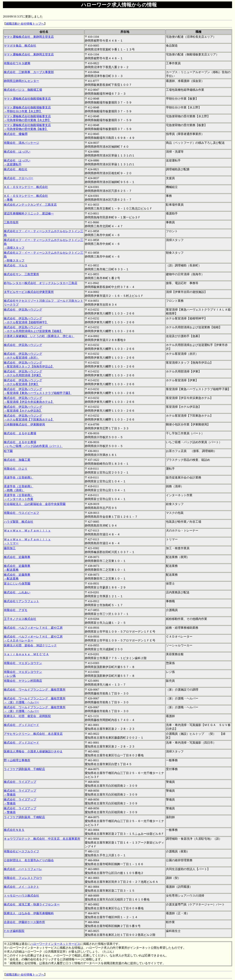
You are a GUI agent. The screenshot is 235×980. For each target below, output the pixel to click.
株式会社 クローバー (19, 178)
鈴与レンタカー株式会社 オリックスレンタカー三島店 (41, 283)
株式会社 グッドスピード (21, 725)
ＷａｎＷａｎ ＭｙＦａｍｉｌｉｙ (27, 531)
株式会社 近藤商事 (17, 557)
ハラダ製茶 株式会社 (19, 522)
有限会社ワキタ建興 (17, 63)
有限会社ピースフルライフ (21, 851)
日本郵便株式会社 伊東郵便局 (24, 424)
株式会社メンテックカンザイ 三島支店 (30, 205)
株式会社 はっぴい (17, 152)
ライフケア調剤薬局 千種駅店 (24, 769)
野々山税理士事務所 (17, 760)
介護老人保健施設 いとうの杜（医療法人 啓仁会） (39, 336)
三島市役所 (11, 222)
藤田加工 (10, 548)
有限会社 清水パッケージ (21, 143)
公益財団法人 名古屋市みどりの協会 (29, 860)
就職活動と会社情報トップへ (25, 24)
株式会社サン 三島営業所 (21, 274)
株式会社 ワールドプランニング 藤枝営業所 (35, 690)
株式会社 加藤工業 (17, 460)
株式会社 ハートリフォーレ (23, 869)
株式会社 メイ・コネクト (21, 887)
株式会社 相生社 (16, 169)
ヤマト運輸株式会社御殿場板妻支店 (27, 99)
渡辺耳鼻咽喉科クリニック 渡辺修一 (29, 213)
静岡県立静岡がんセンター (21, 81)
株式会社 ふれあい (17, 592)
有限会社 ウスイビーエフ (21, 513)
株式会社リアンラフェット (21, 601)
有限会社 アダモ (16, 610)
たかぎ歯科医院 (14, 931)
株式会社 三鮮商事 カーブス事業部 (29, 72)
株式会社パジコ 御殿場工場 (23, 90)
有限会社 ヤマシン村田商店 (23, 681)
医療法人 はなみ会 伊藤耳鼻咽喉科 (29, 913)
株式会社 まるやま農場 (20, 433)
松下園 (8, 451)
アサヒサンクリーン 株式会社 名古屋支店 (33, 734)
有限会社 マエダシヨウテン (23, 663)
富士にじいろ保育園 (17, 584)
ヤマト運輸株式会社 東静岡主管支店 (29, 37)
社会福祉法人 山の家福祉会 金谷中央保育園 (35, 504)
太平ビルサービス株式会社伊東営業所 (29, 292)
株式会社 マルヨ (16, 265)
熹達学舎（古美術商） (19, 477)
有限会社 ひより (16, 469)
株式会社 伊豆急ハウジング (23, 310)
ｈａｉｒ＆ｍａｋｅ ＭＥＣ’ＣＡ (26, 654)
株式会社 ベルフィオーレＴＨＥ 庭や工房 (33, 628)
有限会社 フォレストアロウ (23, 878)
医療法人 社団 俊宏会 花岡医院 (27, 716)
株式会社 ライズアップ (20, 782)
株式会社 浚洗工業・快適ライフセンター (32, 904)
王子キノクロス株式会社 (20, 619)
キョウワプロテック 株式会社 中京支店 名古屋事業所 (42, 839)
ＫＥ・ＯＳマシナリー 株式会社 (26, 187)
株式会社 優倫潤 (16, 134)
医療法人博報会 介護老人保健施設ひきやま (33, 751)
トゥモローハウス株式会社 (21, 896)
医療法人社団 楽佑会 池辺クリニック (30, 645)
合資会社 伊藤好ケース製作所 (24, 922)
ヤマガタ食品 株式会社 (20, 46)
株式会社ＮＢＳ (14, 830)
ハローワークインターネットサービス (55, 944)
